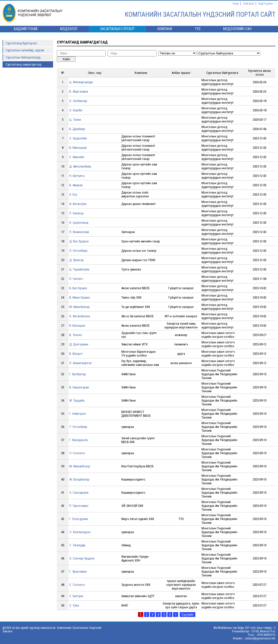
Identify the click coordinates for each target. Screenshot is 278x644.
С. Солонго (77, 585)
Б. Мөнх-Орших (80, 297)
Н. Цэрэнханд (79, 223)
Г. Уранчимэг (78, 572)
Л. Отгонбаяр (78, 251)
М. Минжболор (80, 466)
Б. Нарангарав (79, 387)
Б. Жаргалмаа (79, 91)
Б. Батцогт (76, 354)
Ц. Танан (75, 120)
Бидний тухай (26, 29)
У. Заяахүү (76, 213)
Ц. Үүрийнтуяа (79, 269)
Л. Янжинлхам (79, 232)
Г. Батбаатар (78, 374)
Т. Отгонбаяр (78, 427)
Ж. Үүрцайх (77, 400)
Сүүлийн (188, 615)
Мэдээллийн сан (237, 29)
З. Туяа (74, 605)
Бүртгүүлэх (266, 4)
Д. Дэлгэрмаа (79, 344)
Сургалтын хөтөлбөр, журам (25, 50)
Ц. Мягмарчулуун (81, 82)
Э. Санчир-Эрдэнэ (82, 558)
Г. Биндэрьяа (78, 440)
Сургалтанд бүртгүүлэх (21, 43)
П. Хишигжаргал (80, 363)
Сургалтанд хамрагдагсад (23, 64)
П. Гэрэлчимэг (79, 506)
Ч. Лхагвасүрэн (80, 532)
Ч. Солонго (77, 453)
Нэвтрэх (249, 4)
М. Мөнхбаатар (79, 307)
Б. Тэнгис (76, 335)
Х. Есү (73, 194)
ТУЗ (198, 29)
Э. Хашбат (76, 110)
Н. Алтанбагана (80, 316)
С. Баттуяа (76, 596)
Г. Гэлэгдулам (78, 519)
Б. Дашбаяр (77, 129)
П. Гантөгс (76, 279)
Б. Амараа (76, 185)
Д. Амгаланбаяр (80, 166)
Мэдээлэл (69, 29)
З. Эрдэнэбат (78, 138)
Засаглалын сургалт (117, 29)
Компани (165, 29)
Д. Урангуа (76, 260)
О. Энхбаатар (78, 101)
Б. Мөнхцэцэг (78, 148)
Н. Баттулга (77, 176)
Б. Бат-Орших (78, 288)
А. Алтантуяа (78, 204)
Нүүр (236, 4)
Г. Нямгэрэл (78, 414)
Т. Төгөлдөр (77, 545)
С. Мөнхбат (77, 157)
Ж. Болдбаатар (79, 479)
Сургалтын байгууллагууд (23, 57)
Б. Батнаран (77, 326)
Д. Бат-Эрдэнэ (79, 241)
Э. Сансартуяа (79, 493)
